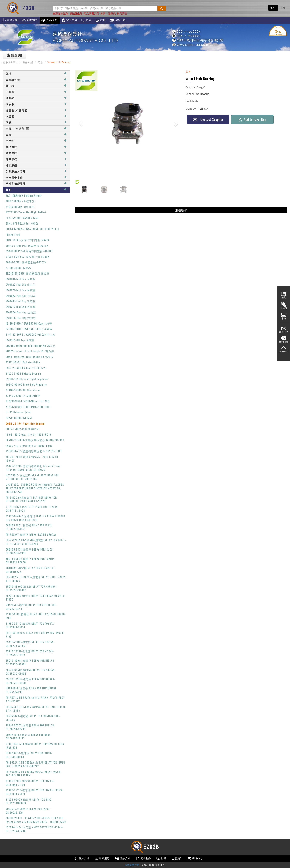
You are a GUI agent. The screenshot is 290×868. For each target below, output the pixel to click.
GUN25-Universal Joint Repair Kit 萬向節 (30, 351)
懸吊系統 (36, 147)
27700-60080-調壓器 (18, 268)
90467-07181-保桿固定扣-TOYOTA (26, 262)
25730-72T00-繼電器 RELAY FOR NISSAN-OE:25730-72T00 (30, 644)
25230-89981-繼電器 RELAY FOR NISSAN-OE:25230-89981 (30, 662)
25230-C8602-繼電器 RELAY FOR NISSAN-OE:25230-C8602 (31, 672)
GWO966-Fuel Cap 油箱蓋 (21, 318)
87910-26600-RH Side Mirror (23, 390)
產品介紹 (49, 20)
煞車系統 (36, 159)
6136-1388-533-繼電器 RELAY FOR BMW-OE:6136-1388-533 (35, 746)
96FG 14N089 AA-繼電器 (20, 201)
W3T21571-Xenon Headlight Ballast (26, 212)
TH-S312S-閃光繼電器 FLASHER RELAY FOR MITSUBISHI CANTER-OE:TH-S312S (31, 499)
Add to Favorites (252, 119)
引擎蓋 (36, 92)
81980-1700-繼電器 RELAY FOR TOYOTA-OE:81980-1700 (36, 616)
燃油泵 (36, 104)
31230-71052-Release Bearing (23, 373)
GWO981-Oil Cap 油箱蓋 (20, 340)
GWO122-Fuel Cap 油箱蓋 (21, 284)
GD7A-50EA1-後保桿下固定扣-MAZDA (28, 240)
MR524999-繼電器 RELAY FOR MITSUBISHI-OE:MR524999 (31, 690)
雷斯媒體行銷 (132, 865)
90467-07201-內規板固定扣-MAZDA (27, 246)
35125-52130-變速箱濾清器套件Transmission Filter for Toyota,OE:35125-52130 (33, 468)
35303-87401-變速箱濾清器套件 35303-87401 (34, 451)
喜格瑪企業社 (10, 62)
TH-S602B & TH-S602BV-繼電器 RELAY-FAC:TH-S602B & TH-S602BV (34, 773)
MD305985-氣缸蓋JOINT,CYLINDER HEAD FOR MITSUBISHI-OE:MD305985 (32, 477)
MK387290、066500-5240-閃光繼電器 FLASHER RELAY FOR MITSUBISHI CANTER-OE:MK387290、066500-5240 (35, 488)
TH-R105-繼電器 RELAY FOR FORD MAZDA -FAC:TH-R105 (35, 635)
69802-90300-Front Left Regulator (26, 384)
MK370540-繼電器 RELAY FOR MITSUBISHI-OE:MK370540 (31, 607)
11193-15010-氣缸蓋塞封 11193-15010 (28, 434)
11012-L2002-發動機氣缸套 (22, 429)
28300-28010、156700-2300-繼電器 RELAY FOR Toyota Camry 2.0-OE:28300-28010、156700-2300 (36, 820)
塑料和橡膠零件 (36, 183)
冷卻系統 (36, 165)
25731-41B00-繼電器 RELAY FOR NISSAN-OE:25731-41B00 (36, 597)
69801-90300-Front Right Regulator (27, 379)
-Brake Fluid (13, 234)
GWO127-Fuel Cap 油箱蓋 (21, 290)
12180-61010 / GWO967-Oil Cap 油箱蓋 (29, 323)
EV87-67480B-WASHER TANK (22, 218)
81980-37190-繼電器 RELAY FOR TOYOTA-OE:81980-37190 (30, 783)
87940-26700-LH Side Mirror (23, 396)
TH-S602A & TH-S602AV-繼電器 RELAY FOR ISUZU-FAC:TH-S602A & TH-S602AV (36, 764)
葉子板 (36, 86)
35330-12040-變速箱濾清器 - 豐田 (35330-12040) (32, 459)
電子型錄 (69, 20)
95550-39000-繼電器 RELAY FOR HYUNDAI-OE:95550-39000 (32, 588)
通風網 (36, 98)
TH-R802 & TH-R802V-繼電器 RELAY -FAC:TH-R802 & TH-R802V (36, 579)
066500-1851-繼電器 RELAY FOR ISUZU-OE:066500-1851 (30, 527)
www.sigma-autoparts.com (195, 45)
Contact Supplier (208, 119)
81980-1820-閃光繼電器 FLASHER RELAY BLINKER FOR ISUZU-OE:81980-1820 (35, 518)
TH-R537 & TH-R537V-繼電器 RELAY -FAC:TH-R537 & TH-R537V (35, 699)
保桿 (36, 73)
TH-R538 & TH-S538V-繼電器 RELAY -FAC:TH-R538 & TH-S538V (36, 709)
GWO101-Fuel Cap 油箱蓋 (21, 279)
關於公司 (10, 20)
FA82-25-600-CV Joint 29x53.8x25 (26, 368)
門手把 (36, 141)
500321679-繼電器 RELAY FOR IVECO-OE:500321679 (28, 810)
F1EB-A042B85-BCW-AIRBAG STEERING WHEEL (33, 229)
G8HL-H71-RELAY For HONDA (22, 223)
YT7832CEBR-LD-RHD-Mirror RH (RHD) (28, 407)
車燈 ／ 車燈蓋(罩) (36, 128)
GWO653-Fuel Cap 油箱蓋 (21, 296)
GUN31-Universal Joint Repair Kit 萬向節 (30, 357)
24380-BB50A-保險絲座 (20, 207)
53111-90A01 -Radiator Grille (23, 362)
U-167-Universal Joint (18, 412)
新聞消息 (30, 20)
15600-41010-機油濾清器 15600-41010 (29, 446)
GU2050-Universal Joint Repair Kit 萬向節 (31, 346)
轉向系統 (36, 153)
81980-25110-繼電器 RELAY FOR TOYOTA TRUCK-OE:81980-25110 (35, 792)
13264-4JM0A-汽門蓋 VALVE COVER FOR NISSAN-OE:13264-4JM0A (35, 829)
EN (283, 8)
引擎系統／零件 (36, 171)
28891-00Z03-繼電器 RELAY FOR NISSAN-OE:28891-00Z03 (30, 727)
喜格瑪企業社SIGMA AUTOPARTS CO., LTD (85, 37)
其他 (40, 62)
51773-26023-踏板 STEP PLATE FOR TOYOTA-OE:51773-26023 (32, 509)
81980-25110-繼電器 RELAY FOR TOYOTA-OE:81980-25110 (30, 625)
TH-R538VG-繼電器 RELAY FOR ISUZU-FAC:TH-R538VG (33, 718)
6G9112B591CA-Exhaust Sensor (24, 196)
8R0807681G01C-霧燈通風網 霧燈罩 (28, 273)
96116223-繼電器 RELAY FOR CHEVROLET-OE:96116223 (31, 570)
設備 (101, 20)
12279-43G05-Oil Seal (19, 418)
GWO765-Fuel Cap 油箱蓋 (21, 301)
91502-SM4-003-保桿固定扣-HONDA (27, 257)
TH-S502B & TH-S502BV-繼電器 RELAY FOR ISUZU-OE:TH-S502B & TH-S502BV (36, 542)
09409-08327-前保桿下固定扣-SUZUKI (29, 251)
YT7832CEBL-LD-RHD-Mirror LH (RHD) (28, 401)
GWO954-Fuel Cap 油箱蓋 (21, 312)
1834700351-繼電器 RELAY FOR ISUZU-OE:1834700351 (29, 755)
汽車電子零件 (36, 177)
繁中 (273, 8)
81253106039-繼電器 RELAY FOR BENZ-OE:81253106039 (29, 801)
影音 (86, 20)
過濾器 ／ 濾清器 (36, 110)
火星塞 (36, 116)
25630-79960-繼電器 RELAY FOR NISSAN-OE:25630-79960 (30, 681)
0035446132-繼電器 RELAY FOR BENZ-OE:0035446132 (29, 736)
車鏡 (36, 135)
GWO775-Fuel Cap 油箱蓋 (21, 307)
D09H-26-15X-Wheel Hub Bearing (25, 423)
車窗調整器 (36, 80)
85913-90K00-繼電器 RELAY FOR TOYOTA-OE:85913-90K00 (31, 560)
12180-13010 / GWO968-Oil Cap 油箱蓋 (29, 329)
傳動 (36, 122)
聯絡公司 (118, 20)
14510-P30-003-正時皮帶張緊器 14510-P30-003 (35, 440)
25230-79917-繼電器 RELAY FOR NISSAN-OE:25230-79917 (30, 653)
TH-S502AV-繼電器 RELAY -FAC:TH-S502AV (31, 534)
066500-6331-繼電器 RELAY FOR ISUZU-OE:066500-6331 (30, 551)
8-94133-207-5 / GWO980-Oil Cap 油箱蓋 (31, 334)
